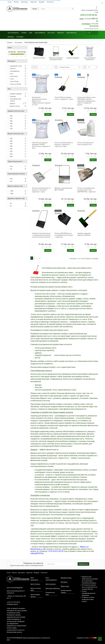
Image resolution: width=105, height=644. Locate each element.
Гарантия (33, 2)
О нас (10, 2)
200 (10, 116)
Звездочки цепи (66, 578)
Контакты (50, 2)
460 (10, 121)
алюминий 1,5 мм (15, 66)
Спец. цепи (51, 32)
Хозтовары (20, 36)
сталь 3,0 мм (13, 81)
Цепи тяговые (35, 584)
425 (10, 151)
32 (10, 203)
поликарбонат (14, 71)
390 (10, 149)
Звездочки (61, 32)
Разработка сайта (87, 638)
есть (10, 166)
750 (10, 129)
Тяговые (24, 32)
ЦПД (31, 32)
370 (10, 118)
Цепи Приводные (14, 32)
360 (10, 146)
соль (11, 74)
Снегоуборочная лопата (15, 100)
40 (10, 206)
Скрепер (12, 96)
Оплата (16, 2)
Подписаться (83, 564)
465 (10, 156)
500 (10, 124)
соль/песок (13, 76)
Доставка (25, 2)
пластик (12, 69)
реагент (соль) (14, 106)
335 (10, 144)
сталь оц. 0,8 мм (14, 84)
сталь (11, 79)
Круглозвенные (72, 32)
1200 (11, 191)
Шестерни (11, 36)
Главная (10, 42)
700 (10, 126)
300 (10, 141)
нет (10, 169)
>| (39, 258)
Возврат (42, 2)
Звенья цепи (65, 586)
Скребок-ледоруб (15, 94)
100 (10, 138)
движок (12, 103)
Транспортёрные (40, 32)
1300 (11, 194)
